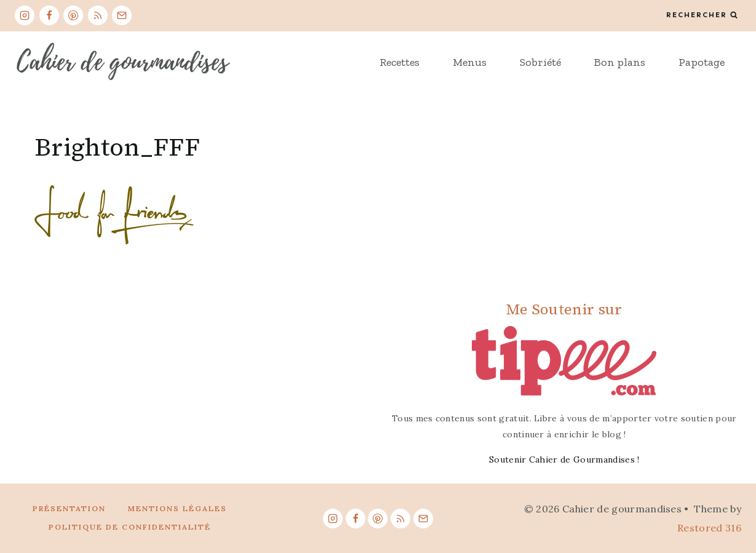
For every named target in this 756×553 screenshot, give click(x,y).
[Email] (122, 15)
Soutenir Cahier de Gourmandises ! (564, 460)
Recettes (400, 62)
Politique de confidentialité (130, 527)
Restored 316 (709, 528)
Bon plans (620, 62)
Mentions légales (177, 508)
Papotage (702, 62)
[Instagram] (25, 15)
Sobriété (540, 62)
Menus (470, 62)
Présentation (69, 508)
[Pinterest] (73, 15)
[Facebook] (49, 15)
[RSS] (98, 15)
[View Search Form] (702, 15)
